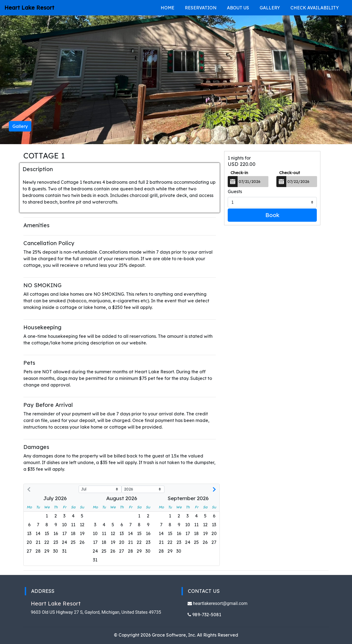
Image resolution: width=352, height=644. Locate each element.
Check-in (239, 173)
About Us (238, 8)
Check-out (290, 173)
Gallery (270, 8)
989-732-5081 (204, 615)
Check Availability (315, 8)
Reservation (201, 8)
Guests (235, 191)
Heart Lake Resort (29, 8)
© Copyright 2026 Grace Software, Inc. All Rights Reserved (176, 635)
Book (272, 215)
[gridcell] (38, 542)
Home (167, 8)
